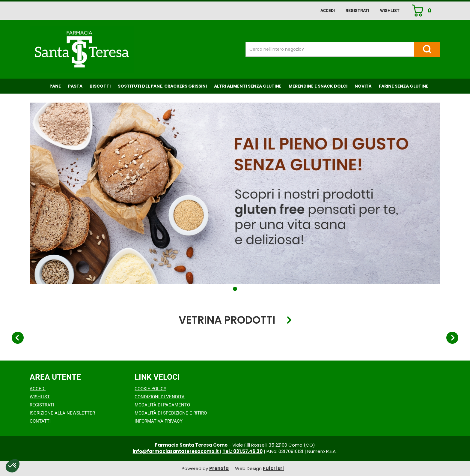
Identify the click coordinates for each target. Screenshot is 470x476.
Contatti (40, 421)
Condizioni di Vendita (160, 397)
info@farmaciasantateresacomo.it (176, 451)
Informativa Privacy (159, 421)
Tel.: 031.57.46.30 (242, 451)
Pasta (75, 86)
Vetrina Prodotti (227, 320)
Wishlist (390, 10)
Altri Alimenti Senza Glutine (248, 86)
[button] (235, 289)
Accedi (328, 10)
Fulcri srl (273, 468)
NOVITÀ (363, 86)
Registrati (357, 10)
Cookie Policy (150, 389)
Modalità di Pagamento (162, 405)
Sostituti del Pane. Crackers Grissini (162, 86)
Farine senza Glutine (404, 86)
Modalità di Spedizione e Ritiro (171, 413)
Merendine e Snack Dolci (318, 86)
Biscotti (100, 86)
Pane (55, 86)
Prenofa (219, 468)
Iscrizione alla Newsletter (62, 413)
